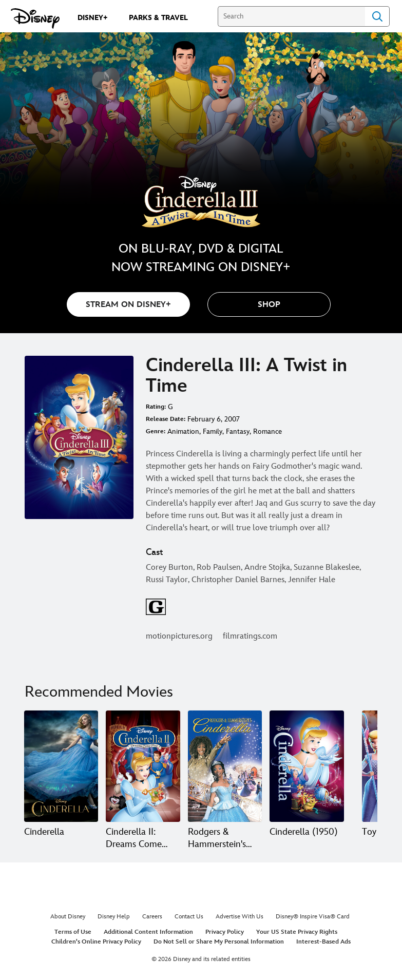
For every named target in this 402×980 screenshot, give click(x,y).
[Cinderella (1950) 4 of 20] (307, 766)
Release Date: (166, 419)
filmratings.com (250, 636)
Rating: (156, 407)
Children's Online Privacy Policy (96, 942)
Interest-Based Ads (323, 942)
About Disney (68, 917)
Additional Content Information (148, 932)
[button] (269, 304)
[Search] (291, 16)
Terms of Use (73, 932)
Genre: (156, 431)
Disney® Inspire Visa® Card (313, 917)
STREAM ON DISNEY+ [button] (128, 305)
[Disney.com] (35, 18)
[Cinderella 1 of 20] (61, 766)
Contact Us (189, 917)
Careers (152, 917)
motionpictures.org (179, 636)
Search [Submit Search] (377, 16)
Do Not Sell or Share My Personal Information (219, 942)
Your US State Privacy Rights (297, 932)
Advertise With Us (240, 917)
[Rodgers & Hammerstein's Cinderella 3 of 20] (225, 766)
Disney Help (114, 917)
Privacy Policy (225, 932)
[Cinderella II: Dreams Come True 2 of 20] (143, 766)
